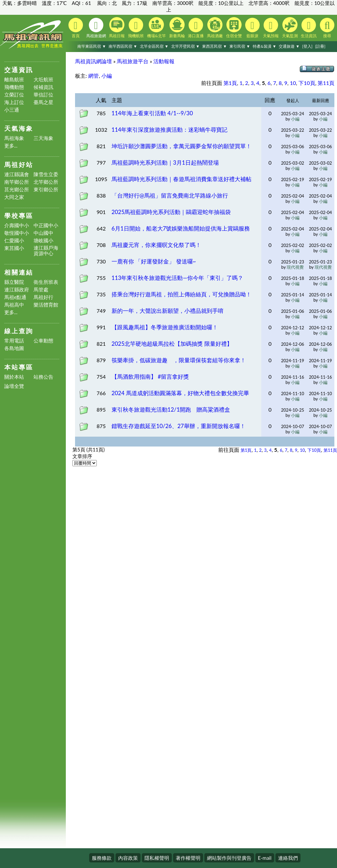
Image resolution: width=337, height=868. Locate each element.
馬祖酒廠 (215, 28)
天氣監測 (290, 28)
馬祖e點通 (15, 297)
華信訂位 (43, 95)
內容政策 (128, 858)
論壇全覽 (14, 386)
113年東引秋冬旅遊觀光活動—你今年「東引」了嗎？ (177, 278)
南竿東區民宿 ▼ (92, 46)
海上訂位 (14, 102)
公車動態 (43, 341)
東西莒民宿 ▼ (214, 46)
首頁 (76, 28)
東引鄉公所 (46, 190)
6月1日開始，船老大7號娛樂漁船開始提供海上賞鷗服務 (181, 228)
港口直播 (196, 28)
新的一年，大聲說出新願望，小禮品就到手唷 (168, 311)
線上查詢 (19, 331)
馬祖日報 (117, 28)
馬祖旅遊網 (96, 28)
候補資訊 (43, 87)
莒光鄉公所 (17, 190)
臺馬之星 (43, 102)
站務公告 (43, 377)
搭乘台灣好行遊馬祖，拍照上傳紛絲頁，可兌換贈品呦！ (181, 294)
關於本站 (14, 377)
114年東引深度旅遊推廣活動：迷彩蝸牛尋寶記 (170, 130)
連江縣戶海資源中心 (46, 251)
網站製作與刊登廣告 (229, 858)
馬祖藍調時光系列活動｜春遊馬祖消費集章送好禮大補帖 (181, 179)
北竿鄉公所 (46, 182)
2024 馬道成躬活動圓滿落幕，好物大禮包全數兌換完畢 (180, 393)
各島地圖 (14, 348)
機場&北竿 (156, 28)
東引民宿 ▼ (240, 46)
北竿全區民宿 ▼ (154, 46)
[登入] (307, 46)
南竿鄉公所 (17, 182)
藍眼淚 (252, 28)
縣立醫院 (14, 282)
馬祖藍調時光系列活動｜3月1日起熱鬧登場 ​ (166, 163)
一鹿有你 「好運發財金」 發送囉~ (154, 261)
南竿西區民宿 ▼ (123, 46)
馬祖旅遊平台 (133, 61)
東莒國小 (14, 248)
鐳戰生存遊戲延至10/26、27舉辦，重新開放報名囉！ (179, 426)
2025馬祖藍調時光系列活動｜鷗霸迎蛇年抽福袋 (171, 212)
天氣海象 (19, 128)
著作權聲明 (188, 858)
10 (293, 83)
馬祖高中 (14, 305)
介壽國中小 (17, 225)
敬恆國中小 (17, 233)
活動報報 (164, 61)
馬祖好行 (43, 297)
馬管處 (41, 290)
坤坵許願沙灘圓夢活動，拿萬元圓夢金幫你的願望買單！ (181, 146)
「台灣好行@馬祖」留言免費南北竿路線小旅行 (170, 195)
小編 (107, 76)
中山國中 (43, 233)
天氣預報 (271, 28)
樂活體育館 (46, 305)
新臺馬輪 (177, 28)
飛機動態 (14, 87)
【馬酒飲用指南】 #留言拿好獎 (150, 377)
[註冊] (320, 46)
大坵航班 (43, 80)
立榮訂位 (14, 95)
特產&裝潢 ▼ (265, 46)
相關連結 (19, 272)
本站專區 (19, 367)
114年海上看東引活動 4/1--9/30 (152, 113)
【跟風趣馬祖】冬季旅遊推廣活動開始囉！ (165, 327)
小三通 (12, 110)
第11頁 (326, 83)
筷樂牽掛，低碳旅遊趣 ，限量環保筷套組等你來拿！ (179, 360)
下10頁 (307, 83)
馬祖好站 (19, 164)
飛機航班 (136, 28)
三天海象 (43, 138)
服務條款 (102, 858)
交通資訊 (19, 70)
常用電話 (14, 341)
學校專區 (19, 216)
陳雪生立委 (46, 174)
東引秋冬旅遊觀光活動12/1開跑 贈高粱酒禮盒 (171, 409)
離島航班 (14, 80)
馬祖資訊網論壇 (93, 61)
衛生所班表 (46, 282)
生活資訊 (309, 28)
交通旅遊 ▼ (289, 46)
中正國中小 (46, 225)
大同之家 (14, 197)
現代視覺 (295, 267)
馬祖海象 (14, 138)
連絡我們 (288, 858)
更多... (11, 146)
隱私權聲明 (157, 858)
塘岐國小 (43, 241)
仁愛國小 (14, 241)
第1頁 (230, 83)
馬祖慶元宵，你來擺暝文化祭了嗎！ (156, 245)
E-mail (265, 858)
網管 (93, 76)
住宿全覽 (234, 28)
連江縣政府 (17, 290)
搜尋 (327, 28)
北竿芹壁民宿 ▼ (185, 46)
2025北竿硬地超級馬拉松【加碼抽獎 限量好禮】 (172, 344)
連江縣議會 (17, 174)
